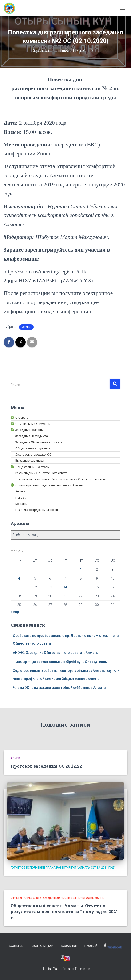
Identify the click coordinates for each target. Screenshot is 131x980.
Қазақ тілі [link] (69, 946)
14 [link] (65, 587)
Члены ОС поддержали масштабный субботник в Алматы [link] (60, 688)
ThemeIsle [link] (82, 969)
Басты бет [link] (17, 946)
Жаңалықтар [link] (43, 946)
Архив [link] (26, 327)
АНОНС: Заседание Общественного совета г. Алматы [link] (56, 653)
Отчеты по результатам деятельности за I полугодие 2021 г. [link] (57, 898)
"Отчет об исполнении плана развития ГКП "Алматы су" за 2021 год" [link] (63, 868)
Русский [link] (91, 946)
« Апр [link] (15, 612)
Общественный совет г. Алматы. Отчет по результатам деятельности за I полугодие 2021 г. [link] (64, 911)
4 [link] (19, 578)
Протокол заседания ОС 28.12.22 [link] (46, 766)
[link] (11, 8)
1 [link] (81, 570)
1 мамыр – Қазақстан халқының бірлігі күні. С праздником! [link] (61, 662)
